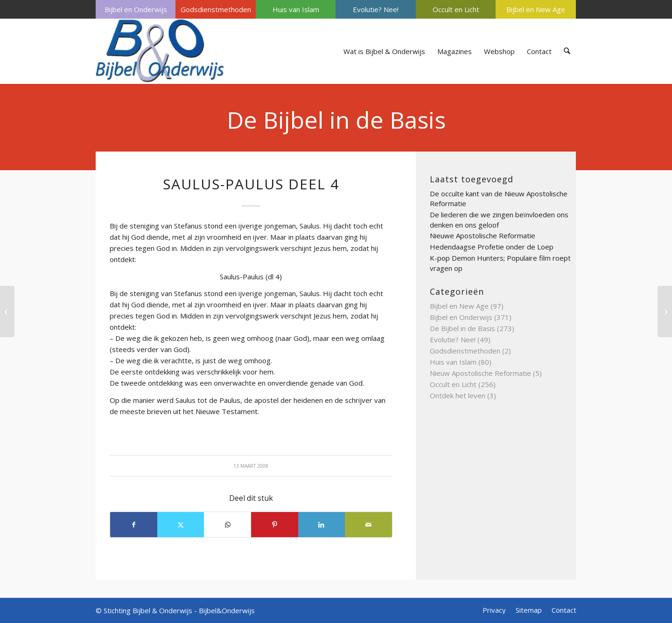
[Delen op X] (181, 525)
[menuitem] (136, 9)
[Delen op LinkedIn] (322, 525)
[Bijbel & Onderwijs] (160, 51)
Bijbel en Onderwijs (136, 9)
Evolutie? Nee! (376, 9)
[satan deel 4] (7, 311)
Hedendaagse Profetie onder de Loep (492, 247)
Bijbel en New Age (536, 9)
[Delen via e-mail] (368, 525)
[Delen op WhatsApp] (227, 525)
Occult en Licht (456, 9)
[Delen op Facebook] (134, 525)
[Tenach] (665, 311)
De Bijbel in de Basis (336, 120)
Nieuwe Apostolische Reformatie (483, 235)
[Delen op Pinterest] (275, 525)
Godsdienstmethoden (216, 9)
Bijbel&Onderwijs (227, 610)
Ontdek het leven (458, 395)
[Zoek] (567, 51)
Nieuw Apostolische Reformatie (480, 373)
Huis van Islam (296, 9)
